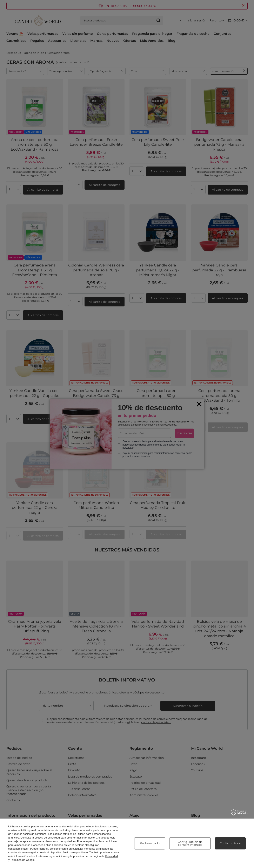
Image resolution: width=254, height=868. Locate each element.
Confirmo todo (230, 843)
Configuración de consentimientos (190, 843)
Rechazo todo (150, 843)
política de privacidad (47, 838)
